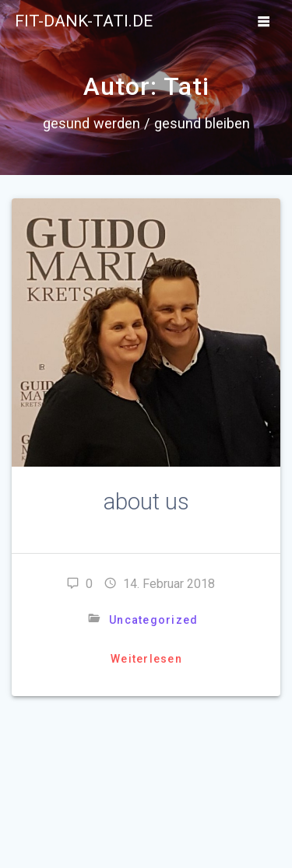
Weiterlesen (146, 659)
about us (146, 502)
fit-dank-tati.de (84, 21)
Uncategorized (153, 620)
